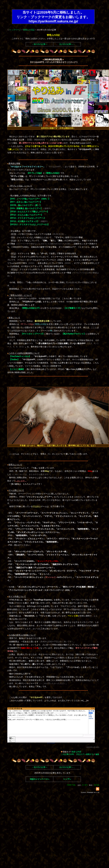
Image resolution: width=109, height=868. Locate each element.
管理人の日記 (29, 30)
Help (90, 717)
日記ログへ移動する (85, 754)
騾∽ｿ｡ (11, 740)
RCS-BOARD (51, 743)
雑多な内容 (76, 752)
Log (90, 715)
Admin (91, 718)
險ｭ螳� (91, 711)
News (91, 713)
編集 (97, 754)
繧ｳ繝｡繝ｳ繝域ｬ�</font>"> (48, 722)
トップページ (15, 30)
